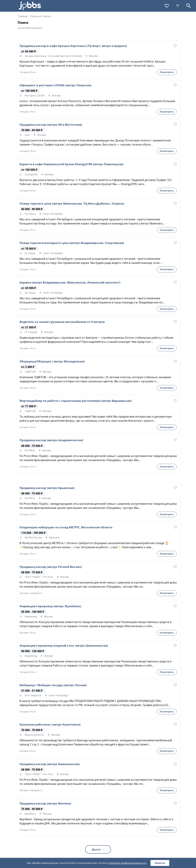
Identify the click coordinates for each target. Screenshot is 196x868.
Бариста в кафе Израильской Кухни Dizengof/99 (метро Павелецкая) (71, 164)
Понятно (160, 863)
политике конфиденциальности (128, 863)
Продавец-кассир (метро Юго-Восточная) (51, 125)
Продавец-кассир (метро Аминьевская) (50, 764)
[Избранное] (167, 6)
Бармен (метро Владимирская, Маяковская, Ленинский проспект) (70, 282)
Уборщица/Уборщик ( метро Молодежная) (52, 361)
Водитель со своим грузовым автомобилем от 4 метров (62, 322)
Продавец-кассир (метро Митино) (45, 803)
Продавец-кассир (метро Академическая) (51, 440)
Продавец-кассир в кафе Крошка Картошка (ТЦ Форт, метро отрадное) (73, 46)
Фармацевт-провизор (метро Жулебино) (50, 606)
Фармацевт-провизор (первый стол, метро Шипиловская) (64, 646)
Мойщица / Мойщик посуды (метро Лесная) (53, 685)
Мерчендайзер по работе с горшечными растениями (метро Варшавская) (76, 401)
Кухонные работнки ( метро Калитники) (50, 725)
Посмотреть (167, 72)
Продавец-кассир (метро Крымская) (47, 488)
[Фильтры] (178, 6)
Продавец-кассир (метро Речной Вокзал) (51, 567)
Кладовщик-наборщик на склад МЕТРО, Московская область (66, 527)
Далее (96, 849)
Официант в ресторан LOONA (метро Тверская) (55, 85)
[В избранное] (175, 46)
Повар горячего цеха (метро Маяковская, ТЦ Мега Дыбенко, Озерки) (72, 204)
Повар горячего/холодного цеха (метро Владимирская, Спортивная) (72, 243)
